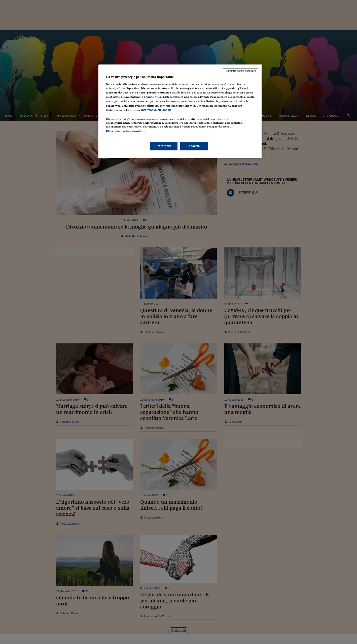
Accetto (194, 146)
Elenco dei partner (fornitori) (126, 131)
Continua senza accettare (241, 71)
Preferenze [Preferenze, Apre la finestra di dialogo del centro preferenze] (164, 146)
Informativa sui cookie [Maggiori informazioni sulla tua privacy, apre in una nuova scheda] (156, 110)
